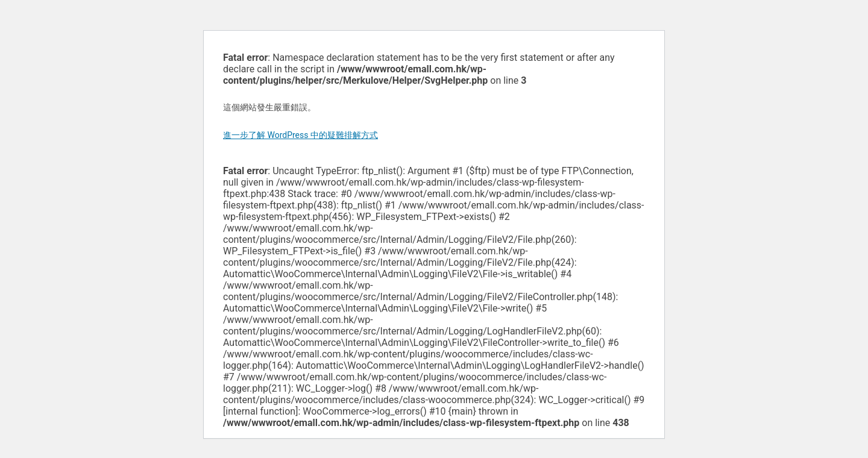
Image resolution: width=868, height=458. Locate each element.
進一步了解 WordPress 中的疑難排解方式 (300, 135)
